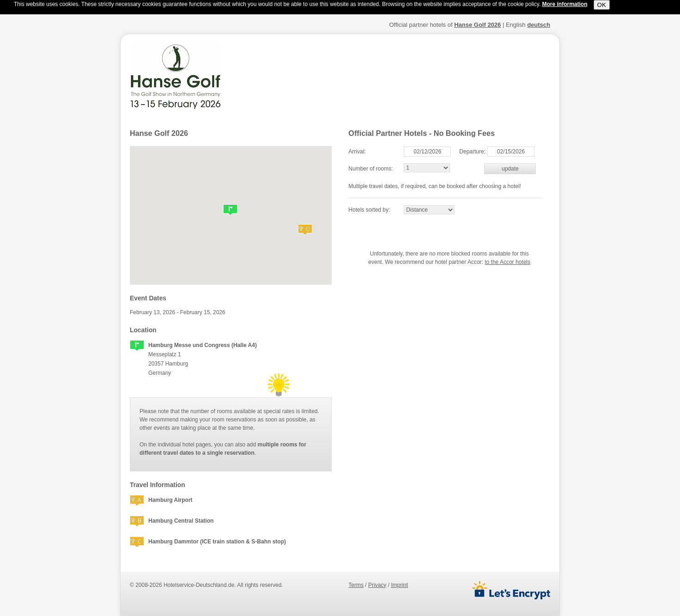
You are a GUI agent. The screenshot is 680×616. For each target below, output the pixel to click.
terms (356, 585)
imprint (399, 585)
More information (565, 4)
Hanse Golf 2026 (477, 25)
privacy (377, 585)
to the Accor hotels (507, 262)
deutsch (539, 25)
